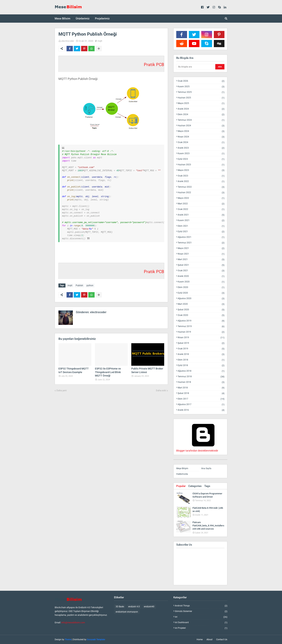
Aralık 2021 (201, 215)
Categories (195, 486)
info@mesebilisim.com (73, 623)
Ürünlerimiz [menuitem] (83, 19)
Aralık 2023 (201, 148)
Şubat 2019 (201, 343)
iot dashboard (201, 623)
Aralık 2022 (201, 181)
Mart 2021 (201, 259)
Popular (181, 486)
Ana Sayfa (206, 468)
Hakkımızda (182, 474)
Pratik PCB (154, 65)
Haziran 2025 (201, 98)
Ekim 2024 (201, 114)
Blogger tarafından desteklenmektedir (203, 449)
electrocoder (68, 41)
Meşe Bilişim (182, 468)
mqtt (100, 41)
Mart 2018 (201, 388)
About (209, 639)
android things (201, 606)
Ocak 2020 (201, 315)
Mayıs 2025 (201, 103)
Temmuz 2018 (201, 377)
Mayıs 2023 (201, 170)
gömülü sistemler (201, 611)
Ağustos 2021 (201, 237)
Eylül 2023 (201, 159)
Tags (207, 486)
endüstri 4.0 (134, 607)
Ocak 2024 (201, 142)
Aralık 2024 (201, 109)
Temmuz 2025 (201, 92)
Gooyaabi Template (96, 640)
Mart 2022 (201, 204)
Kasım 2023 (201, 154)
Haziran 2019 (201, 332)
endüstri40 (149, 607)
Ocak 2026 (201, 81)
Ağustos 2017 (201, 404)
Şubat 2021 (201, 265)
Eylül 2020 (201, 293)
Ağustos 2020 (201, 299)
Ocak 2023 (201, 176)
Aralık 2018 (201, 354)
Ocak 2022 (201, 209)
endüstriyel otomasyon (127, 612)
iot (201, 617)
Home (200, 639)
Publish (79, 285)
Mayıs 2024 (201, 131)
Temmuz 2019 (201, 326)
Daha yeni (62, 390)
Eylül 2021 (201, 232)
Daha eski (161, 390)
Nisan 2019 (201, 338)
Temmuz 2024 (201, 120)
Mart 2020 (201, 304)
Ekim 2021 (201, 226)
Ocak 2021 (201, 271)
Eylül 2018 (201, 365)
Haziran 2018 (201, 382)
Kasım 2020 (201, 282)
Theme (68, 640)
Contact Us (222, 639)
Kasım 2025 (201, 87)
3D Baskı (120, 607)
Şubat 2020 (201, 310)
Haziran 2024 (201, 126)
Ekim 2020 (201, 287)
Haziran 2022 (201, 193)
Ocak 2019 (201, 349)
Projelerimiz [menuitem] (102, 19)
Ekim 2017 (201, 399)
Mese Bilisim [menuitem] (62, 19)
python (90, 285)
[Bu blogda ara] (195, 67)
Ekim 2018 (201, 360)
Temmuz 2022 (201, 187)
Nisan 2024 (201, 137)
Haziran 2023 (201, 165)
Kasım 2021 (201, 220)
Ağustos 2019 (201, 321)
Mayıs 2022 (201, 198)
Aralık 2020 (201, 276)
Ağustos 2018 (201, 371)
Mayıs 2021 (201, 248)
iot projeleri (201, 628)
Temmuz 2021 (201, 243)
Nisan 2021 (201, 254)
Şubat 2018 (201, 393)
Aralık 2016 (201, 410)
